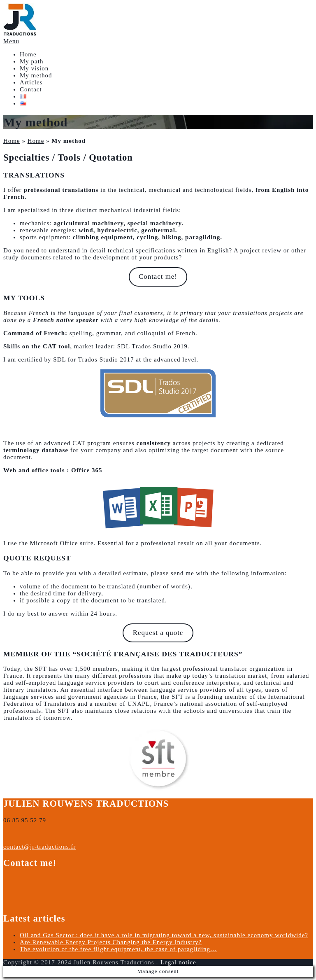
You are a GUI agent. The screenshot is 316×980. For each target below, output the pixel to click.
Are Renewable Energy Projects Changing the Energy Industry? (111, 942)
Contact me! (158, 276)
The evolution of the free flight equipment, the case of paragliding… (118, 949)
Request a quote (158, 633)
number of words (164, 586)
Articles (31, 82)
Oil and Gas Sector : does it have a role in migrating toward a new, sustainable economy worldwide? (164, 935)
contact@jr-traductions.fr (39, 847)
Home (28, 54)
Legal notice (178, 962)
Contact (31, 89)
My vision (34, 68)
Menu (11, 41)
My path (31, 61)
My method (36, 75)
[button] (20, 20)
